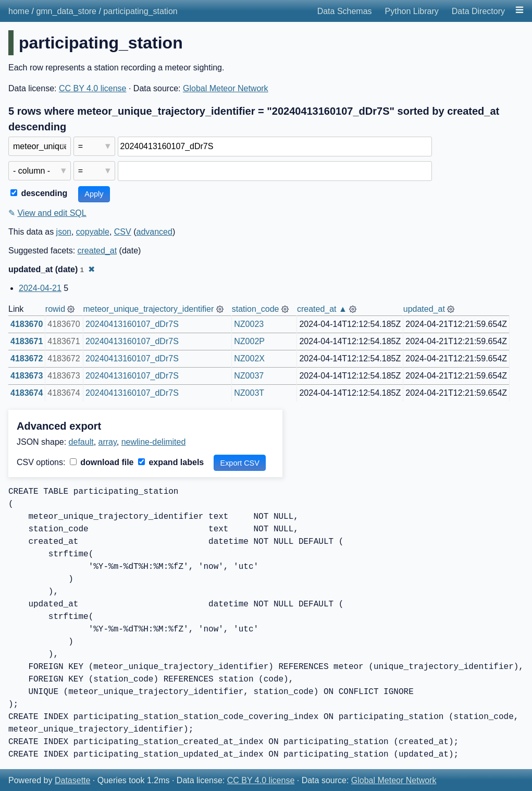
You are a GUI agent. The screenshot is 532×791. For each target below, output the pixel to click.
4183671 (27, 341)
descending (39, 193)
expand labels (171, 462)
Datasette (72, 780)
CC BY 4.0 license (93, 88)
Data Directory (478, 11)
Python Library (412, 11)
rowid (55, 309)
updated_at (424, 309)
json (64, 232)
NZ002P (249, 341)
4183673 (27, 376)
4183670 (27, 324)
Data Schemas (345, 11)
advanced (154, 232)
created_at (97, 251)
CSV (123, 232)
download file (102, 462)
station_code (256, 309)
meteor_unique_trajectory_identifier (148, 309)
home (19, 11)
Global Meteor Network (226, 88)
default (81, 442)
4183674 (27, 393)
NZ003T (249, 393)
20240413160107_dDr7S (132, 324)
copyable (93, 232)
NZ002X (249, 358)
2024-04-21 (40, 288)
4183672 (27, 358)
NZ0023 (249, 324)
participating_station (140, 11)
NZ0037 (249, 376)
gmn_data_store (66, 11)
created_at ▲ (322, 309)
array (108, 442)
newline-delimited (154, 442)
